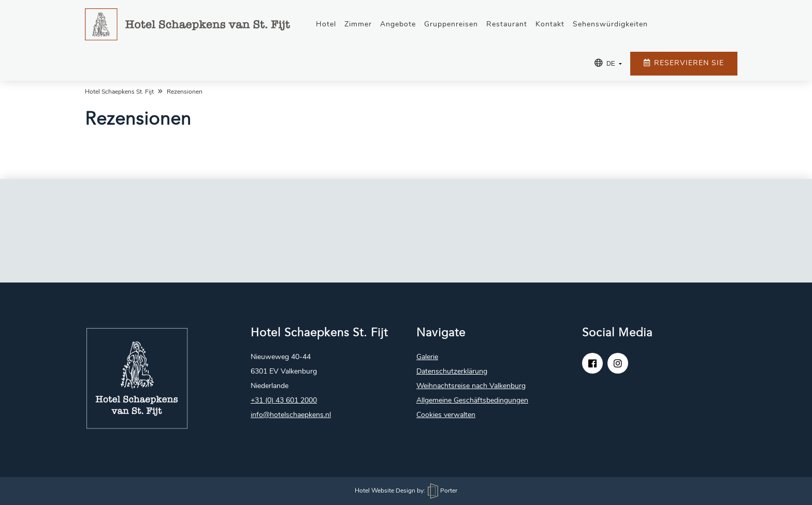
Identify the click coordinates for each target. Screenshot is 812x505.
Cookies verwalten (446, 415)
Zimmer (358, 25)
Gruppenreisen (451, 25)
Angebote (398, 25)
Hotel (326, 25)
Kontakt (550, 25)
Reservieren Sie (684, 63)
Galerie (427, 357)
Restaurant (507, 25)
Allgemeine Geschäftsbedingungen (472, 401)
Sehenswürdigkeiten (610, 25)
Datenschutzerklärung (452, 372)
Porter (443, 491)
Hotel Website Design (385, 491)
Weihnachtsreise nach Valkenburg (471, 386)
